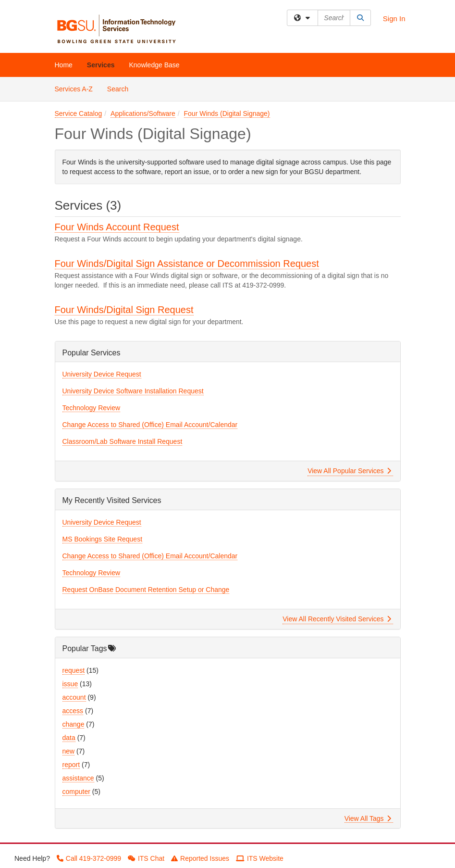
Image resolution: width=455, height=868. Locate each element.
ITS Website (260, 858)
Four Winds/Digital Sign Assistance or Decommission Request (187, 264)
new (69, 751)
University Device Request (102, 374)
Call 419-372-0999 (89, 858)
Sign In (394, 19)
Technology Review (92, 408)
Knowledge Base (154, 65)
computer (76, 792)
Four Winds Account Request (117, 227)
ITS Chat (146, 858)
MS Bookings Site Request (103, 539)
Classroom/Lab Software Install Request (123, 441)
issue (70, 684)
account (74, 697)
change (74, 724)
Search (121, 88)
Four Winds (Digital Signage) (227, 113)
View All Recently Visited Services (337, 619)
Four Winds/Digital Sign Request (124, 310)
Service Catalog (79, 113)
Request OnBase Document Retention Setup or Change (146, 590)
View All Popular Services (349, 471)
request (74, 670)
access (73, 711)
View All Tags (368, 818)
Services (101, 65)
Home (64, 65)
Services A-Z (74, 89)
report (71, 765)
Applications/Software (143, 113)
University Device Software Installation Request (133, 391)
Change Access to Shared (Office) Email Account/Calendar (150, 425)
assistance (78, 778)
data (69, 738)
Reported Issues (200, 858)
